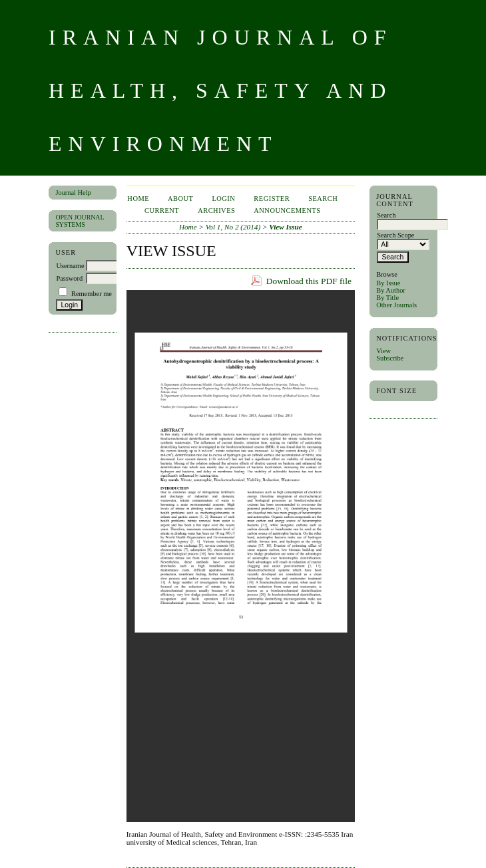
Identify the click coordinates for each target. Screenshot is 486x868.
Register (272, 199)
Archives (216, 211)
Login (223, 199)
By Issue (388, 283)
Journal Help (73, 193)
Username (70, 266)
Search (323, 199)
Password (69, 278)
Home (138, 199)
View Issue (285, 227)
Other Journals (396, 305)
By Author (391, 290)
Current (162, 211)
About (180, 199)
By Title (387, 298)
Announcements (287, 211)
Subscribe (390, 358)
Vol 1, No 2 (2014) (233, 227)
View (383, 351)
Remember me (92, 294)
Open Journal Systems (80, 221)
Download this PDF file (309, 281)
